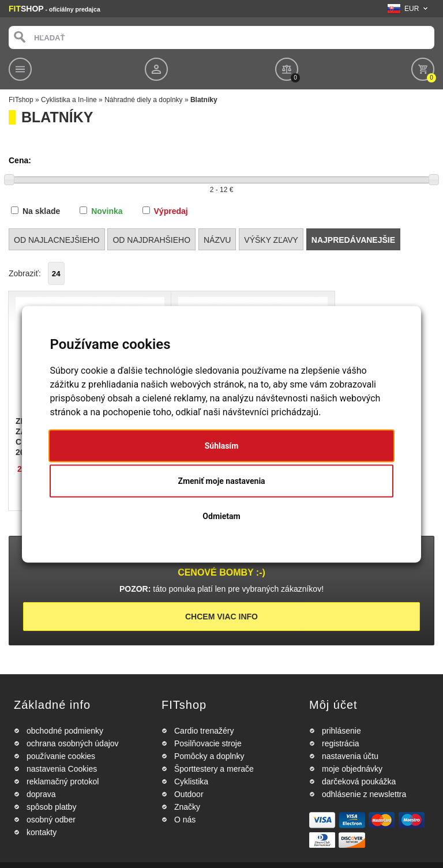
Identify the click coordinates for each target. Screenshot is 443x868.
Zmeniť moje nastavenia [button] (221, 480)
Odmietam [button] (221, 516)
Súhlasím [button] (222, 445)
